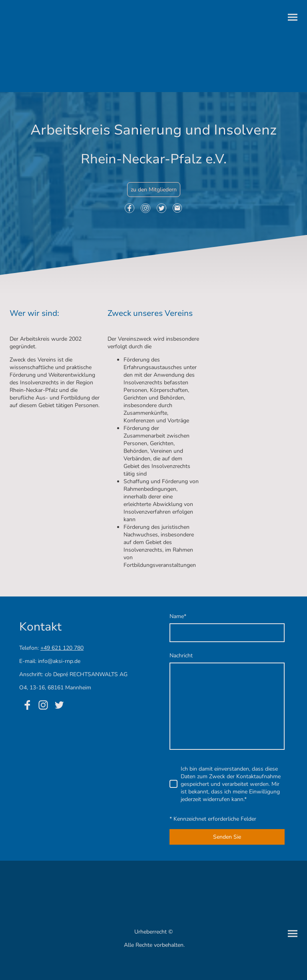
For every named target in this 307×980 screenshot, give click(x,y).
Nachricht (181, 656)
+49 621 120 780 (62, 648)
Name (178, 616)
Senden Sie (227, 837)
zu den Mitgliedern (154, 190)
